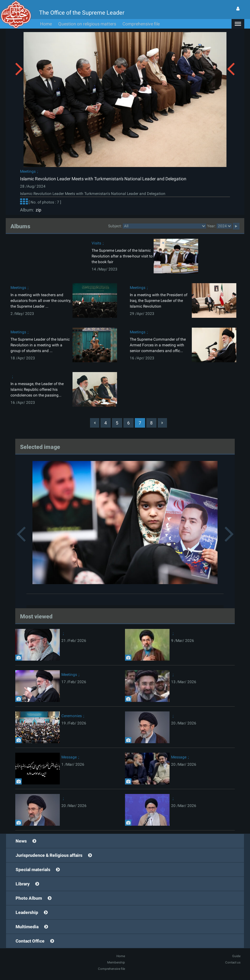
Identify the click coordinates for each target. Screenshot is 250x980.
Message (69, 757)
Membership (116, 962)
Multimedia (27, 927)
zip (38, 210)
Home (46, 24)
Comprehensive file (141, 24)
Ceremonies (72, 716)
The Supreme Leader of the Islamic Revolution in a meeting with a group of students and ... (40, 345)
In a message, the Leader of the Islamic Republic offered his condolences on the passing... (37, 390)
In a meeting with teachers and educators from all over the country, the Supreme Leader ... (41, 301)
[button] (238, 24)
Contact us (233, 962)
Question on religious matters (87, 24)
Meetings (28, 171)
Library (23, 884)
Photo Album (29, 898)
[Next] (162, 423)
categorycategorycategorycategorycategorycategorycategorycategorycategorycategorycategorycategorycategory (164, 226)
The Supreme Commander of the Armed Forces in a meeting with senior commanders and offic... (158, 345)
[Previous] (95, 423)
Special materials (33, 870)
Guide (236, 956)
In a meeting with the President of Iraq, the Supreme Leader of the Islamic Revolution (159, 301)
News (21, 841)
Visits (96, 243)
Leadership (27, 912)
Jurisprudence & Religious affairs (49, 855)
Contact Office (30, 941)
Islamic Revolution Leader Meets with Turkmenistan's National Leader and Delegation (103, 179)
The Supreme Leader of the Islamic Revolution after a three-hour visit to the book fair (122, 256)
